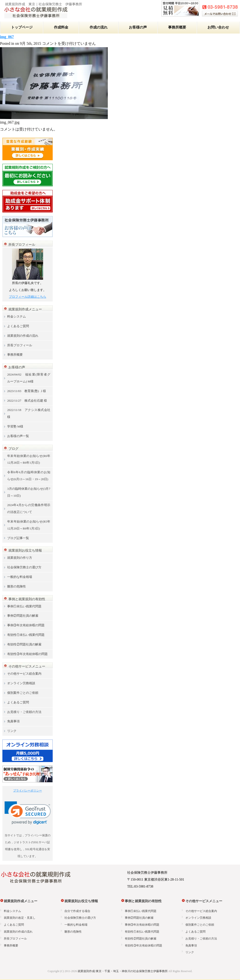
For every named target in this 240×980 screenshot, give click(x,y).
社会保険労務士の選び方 (24, 567)
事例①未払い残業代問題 (24, 606)
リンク (12, 731)
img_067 (7, 37)
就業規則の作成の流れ (23, 336)
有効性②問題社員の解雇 (24, 644)
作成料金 (61, 27)
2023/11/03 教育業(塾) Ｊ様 (27, 391)
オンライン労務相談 (21, 683)
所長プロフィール (20, 345)
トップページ (22, 27)
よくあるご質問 (18, 326)
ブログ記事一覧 (18, 538)
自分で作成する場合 (77, 911)
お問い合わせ (218, 27)
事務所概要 (177, 27)
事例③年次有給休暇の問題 (26, 625)
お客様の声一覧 (18, 436)
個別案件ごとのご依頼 (23, 693)
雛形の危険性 (17, 586)
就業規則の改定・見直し (20, 918)
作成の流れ (99, 27)
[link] (28, 813)
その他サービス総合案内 (24, 674)
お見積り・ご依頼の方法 (24, 712)
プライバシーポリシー (28, 791)
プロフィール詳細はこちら (28, 297)
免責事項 (13, 721)
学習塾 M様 (15, 426)
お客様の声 (138, 27)
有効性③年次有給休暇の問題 (27, 654)
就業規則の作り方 (20, 558)
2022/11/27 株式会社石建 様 (27, 401)
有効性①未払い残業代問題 (26, 635)
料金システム (17, 316)
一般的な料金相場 (20, 577)
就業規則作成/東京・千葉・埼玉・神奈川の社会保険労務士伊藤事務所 (123, 971)
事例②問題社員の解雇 (23, 616)
